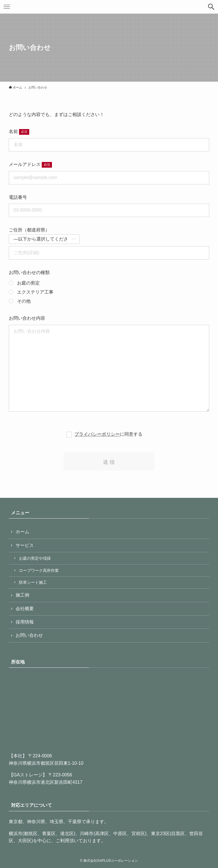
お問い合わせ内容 (27, 318)
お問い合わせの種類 (29, 272)
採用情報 (25, 622)
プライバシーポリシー (97, 434)
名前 (13, 131)
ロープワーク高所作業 (39, 570)
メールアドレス (25, 164)
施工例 (22, 595)
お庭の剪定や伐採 (35, 558)
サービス (25, 545)
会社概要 (25, 609)
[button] (211, 7)
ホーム (22, 532)
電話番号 (18, 197)
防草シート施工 (33, 582)
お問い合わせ (29, 635)
